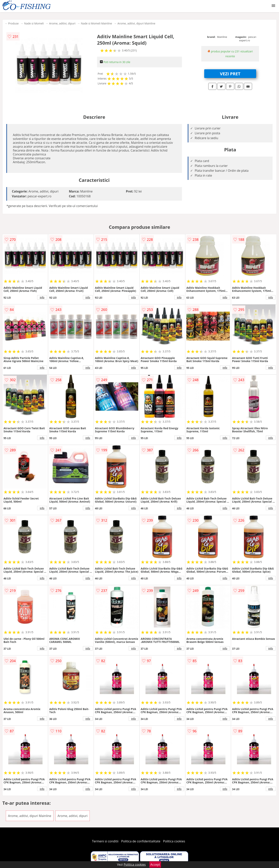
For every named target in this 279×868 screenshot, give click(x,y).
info (42, 297)
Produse (13, 23)
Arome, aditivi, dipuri (62, 23)
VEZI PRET (230, 74)
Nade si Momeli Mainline (96, 23)
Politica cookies (174, 841)
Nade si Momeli (34, 23)
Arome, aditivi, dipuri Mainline (136, 23)
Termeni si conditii (105, 841)
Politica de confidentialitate (141, 841)
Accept (155, 865)
